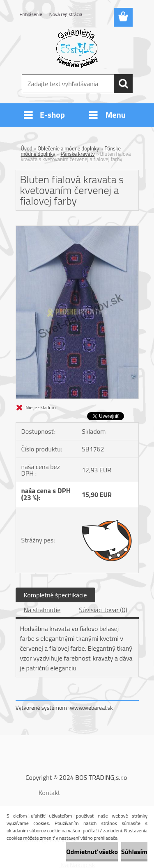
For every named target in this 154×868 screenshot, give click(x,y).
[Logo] (77, 48)
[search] (123, 84)
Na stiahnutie (42, 610)
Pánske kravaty (77, 154)
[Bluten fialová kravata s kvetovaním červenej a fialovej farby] (77, 229)
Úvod (27, 148)
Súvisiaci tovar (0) (103, 610)
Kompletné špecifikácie (55, 595)
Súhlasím (134, 852)
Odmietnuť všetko (92, 852)
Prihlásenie (31, 14)
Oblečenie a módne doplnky (69, 148)
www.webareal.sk (91, 707)
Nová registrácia (66, 14)
